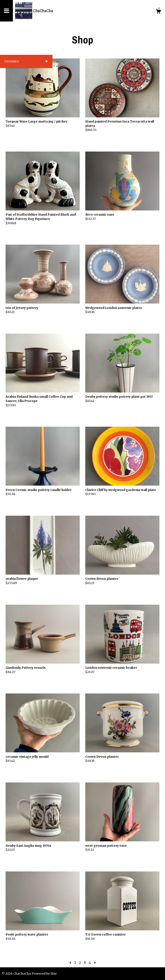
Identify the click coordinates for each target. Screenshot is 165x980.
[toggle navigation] (6, 11)
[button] (26, 61)
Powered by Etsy (44, 974)
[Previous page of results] (71, 963)
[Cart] (158, 12)
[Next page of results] (95, 963)
